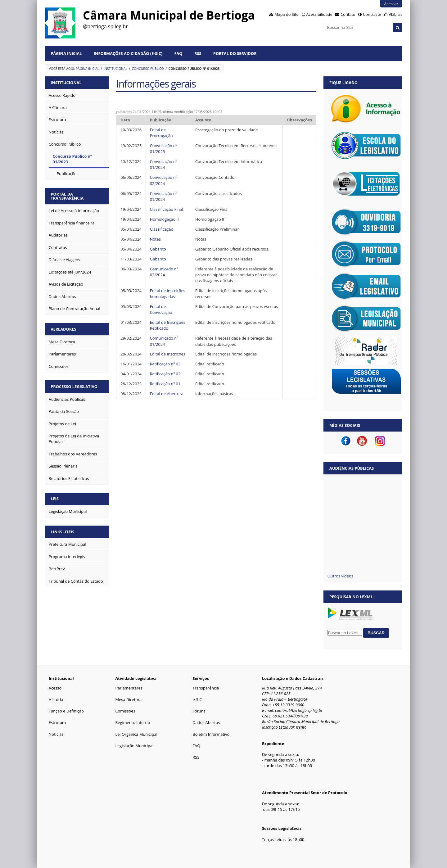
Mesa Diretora (128, 699)
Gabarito (158, 249)
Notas (155, 239)
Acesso (55, 688)
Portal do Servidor (235, 53)
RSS (198, 53)
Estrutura (57, 722)
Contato (348, 14)
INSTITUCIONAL (66, 83)
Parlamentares (129, 688)
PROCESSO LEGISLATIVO (74, 387)
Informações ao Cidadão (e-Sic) (128, 53)
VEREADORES (63, 329)
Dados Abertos (206, 722)
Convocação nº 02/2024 (164, 180)
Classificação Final (167, 209)
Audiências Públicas (352, 468)
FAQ (178, 53)
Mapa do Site (287, 14)
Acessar (391, 4)
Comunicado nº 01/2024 (164, 341)
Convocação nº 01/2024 (164, 164)
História (56, 699)
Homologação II (164, 219)
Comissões (125, 711)
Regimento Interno (133, 722)
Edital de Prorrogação (161, 133)
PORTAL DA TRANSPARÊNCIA (67, 196)
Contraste (372, 14)
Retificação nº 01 (166, 384)
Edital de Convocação (161, 309)
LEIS (55, 499)
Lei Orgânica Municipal (136, 734)
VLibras (395, 14)
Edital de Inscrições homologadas (168, 294)
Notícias (56, 734)
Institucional (115, 69)
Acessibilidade (319, 14)
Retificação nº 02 (165, 374)
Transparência (206, 688)
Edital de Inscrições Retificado (168, 325)
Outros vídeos (340, 576)
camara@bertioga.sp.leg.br (299, 710)
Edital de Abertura (167, 394)
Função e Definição (66, 711)
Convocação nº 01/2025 (164, 149)
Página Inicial (66, 53)
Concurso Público (148, 69)
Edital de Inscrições (168, 354)
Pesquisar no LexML (351, 597)
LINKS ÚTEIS (62, 532)
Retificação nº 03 (166, 364)
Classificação (162, 229)
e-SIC (197, 699)
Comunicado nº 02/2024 (164, 272)
